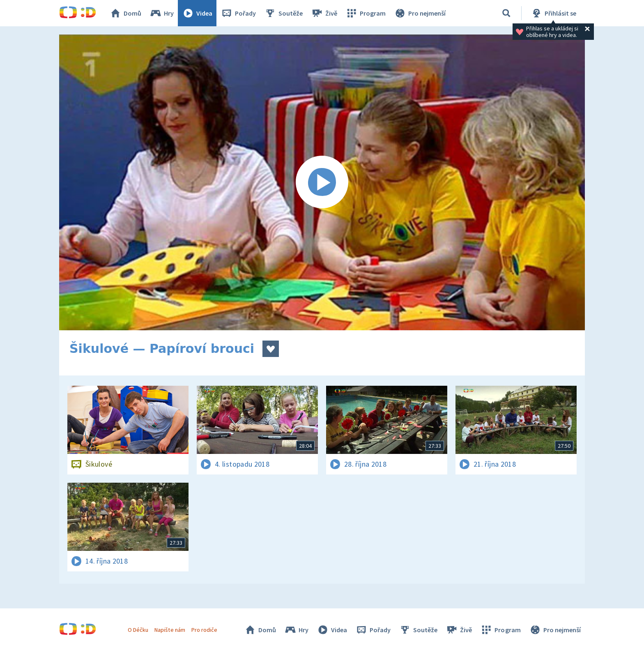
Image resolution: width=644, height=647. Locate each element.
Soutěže (283, 13)
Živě (324, 13)
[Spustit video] (322, 182)
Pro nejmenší (420, 13)
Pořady (238, 13)
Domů (125, 13)
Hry (162, 13)
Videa (197, 13)
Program (366, 13)
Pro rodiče (204, 630)
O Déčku (138, 630)
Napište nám (170, 630)
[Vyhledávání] (506, 13)
